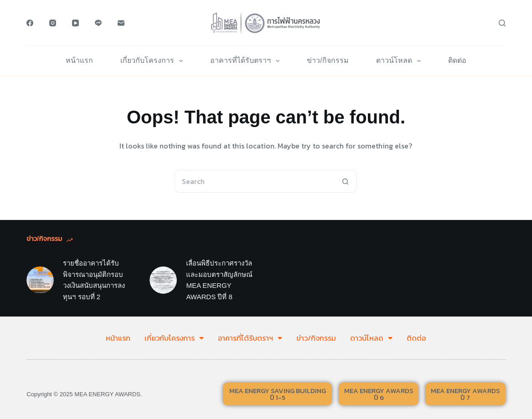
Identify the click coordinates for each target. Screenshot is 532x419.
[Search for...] (254, 181)
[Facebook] (30, 23)
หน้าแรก (79, 60)
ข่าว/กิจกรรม (328, 60)
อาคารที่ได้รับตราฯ (247, 61)
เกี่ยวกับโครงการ (153, 61)
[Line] (98, 23)
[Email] (121, 23)
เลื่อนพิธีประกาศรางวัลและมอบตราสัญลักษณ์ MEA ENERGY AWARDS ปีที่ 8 (219, 280)
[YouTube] (75, 23)
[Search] (502, 23)
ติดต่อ (457, 60)
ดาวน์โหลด (400, 61)
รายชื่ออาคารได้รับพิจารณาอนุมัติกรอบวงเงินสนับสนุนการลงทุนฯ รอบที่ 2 (94, 280)
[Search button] (346, 181)
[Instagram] (53, 23)
